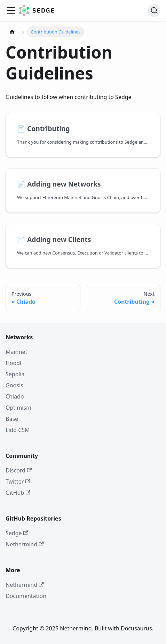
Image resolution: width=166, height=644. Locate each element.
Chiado (15, 396)
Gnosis (14, 385)
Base (12, 419)
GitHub (18, 493)
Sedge (17, 533)
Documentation (26, 596)
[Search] (154, 10)
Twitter (18, 482)
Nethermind (25, 544)
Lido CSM (18, 430)
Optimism (18, 408)
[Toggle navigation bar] (11, 10)
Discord (19, 470)
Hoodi (13, 363)
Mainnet (16, 352)
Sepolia (15, 374)
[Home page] (12, 32)
